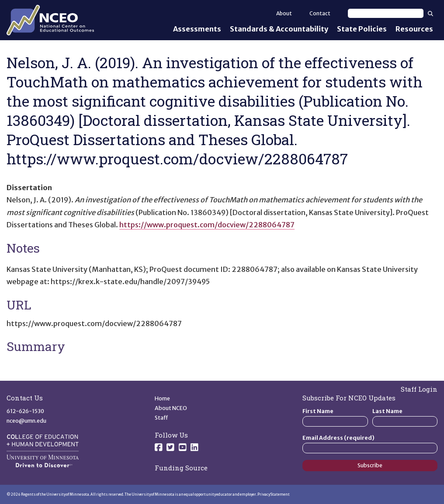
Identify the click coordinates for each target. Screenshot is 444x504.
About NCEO (171, 408)
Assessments (197, 29)
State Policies (362, 29)
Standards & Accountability (279, 29)
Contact (320, 13)
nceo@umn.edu (26, 421)
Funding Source (181, 468)
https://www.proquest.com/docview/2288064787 (207, 225)
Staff (161, 418)
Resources (414, 29)
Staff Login (419, 389)
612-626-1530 (25, 411)
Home (162, 398)
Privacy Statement (274, 494)
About (284, 13)
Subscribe (370, 465)
